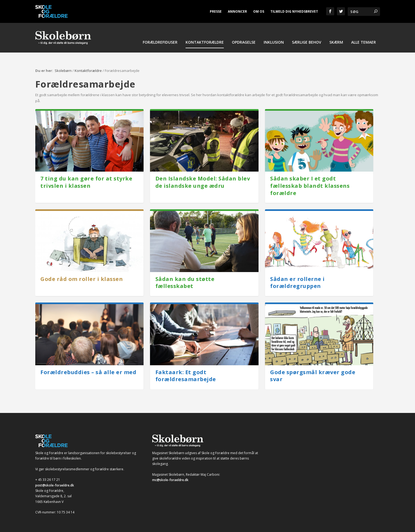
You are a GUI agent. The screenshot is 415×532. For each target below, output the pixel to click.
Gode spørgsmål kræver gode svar (313, 371)
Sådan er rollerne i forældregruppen (297, 278)
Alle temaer (364, 46)
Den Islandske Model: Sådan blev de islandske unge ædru (203, 177)
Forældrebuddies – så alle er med (88, 367)
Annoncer (237, 11)
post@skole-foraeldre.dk (55, 480)
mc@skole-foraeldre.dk (170, 475)
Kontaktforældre (205, 46)
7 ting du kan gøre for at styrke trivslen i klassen (86, 177)
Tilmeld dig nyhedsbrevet (294, 11)
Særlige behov (307, 46)
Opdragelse (244, 46)
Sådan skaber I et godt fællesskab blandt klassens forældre (310, 181)
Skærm (336, 46)
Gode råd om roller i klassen (82, 274)
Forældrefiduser (160, 46)
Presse (216, 11)
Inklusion (274, 46)
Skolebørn (63, 66)
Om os (259, 11)
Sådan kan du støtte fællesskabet (185, 278)
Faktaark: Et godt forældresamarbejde (186, 371)
